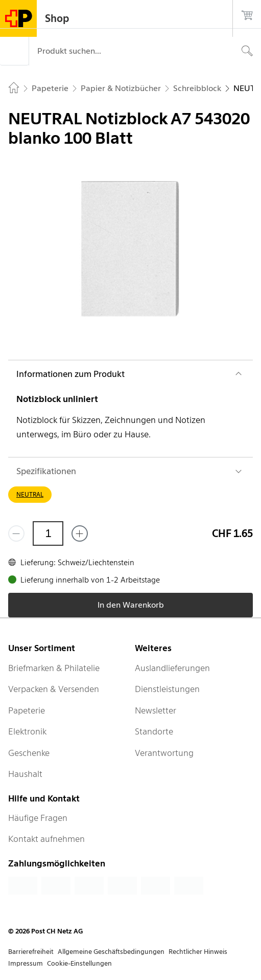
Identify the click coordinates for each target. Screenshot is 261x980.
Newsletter (156, 710)
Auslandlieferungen (172, 668)
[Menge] (48, 533)
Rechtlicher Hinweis (198, 952)
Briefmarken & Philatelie (54, 668)
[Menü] (14, 51)
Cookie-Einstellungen (79, 963)
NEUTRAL (30, 494)
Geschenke (29, 753)
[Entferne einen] (16, 533)
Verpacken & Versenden (54, 689)
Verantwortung (164, 753)
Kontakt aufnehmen (46, 839)
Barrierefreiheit (31, 952)
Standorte (154, 731)
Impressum (26, 963)
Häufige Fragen (38, 818)
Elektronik (27, 731)
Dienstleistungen (167, 689)
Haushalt (25, 774)
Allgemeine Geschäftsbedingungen (111, 952)
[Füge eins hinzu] (80, 533)
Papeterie (27, 710)
